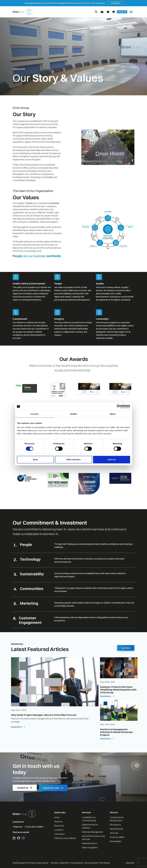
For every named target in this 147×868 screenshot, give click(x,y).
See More (126, 648)
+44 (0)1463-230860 (34, 827)
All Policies (55, 863)
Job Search (60, 834)
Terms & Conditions (91, 863)
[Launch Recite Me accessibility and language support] (122, 12)
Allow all (112, 460)
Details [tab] (73, 414)
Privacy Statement (76, 863)
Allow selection (73, 460)
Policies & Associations (65, 838)
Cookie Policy (64, 863)
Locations (59, 830)
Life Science (115, 825)
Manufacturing (116, 829)
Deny (35, 460)
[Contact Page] (108, 12)
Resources (59, 826)
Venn (133, 863)
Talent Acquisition (90, 847)
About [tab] (113, 414)
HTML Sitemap (104, 863)
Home (57, 817)
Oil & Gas (114, 833)
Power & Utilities (117, 837)
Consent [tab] (35, 414)
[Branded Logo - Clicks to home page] (22, 12)
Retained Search (90, 843)
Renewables (116, 841)
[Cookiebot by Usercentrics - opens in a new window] (119, 406)
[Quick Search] (96, 12)
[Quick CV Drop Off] (102, 12)
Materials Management (93, 832)
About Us (58, 822)
